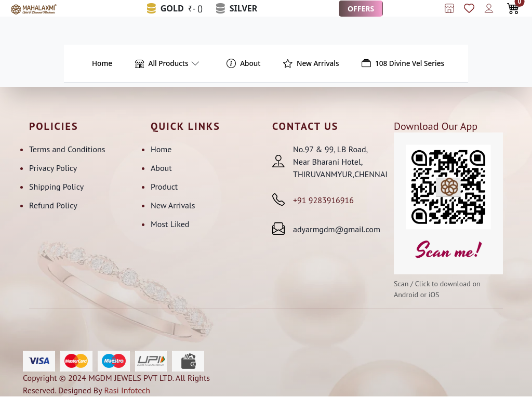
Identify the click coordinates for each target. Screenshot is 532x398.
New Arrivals (173, 206)
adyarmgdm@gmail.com (337, 230)
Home (161, 150)
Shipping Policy (56, 188)
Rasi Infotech (127, 392)
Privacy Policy (53, 169)
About (161, 169)
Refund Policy (53, 206)
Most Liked (170, 225)
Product (164, 188)
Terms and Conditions (67, 150)
